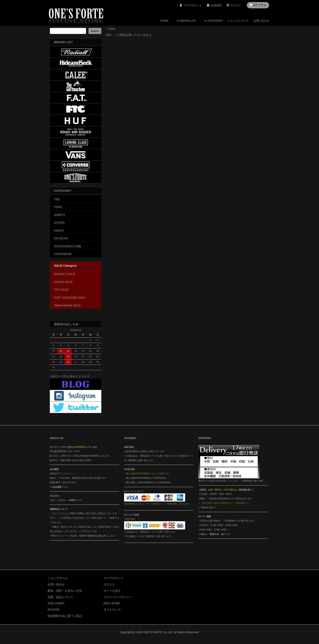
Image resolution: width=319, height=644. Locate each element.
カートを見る (112, 591)
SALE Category (65, 266)
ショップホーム (58, 578)
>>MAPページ (75, 500)
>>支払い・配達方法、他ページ (214, 534)
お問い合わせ (261, 21)
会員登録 (216, 5)
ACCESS (54, 610)
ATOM (116, 603)
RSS (107, 603)
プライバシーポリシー (118, 597)
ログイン (235, 5)
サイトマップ (112, 610)
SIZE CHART (56, 603)
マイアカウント (193, 5)
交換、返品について (60, 597)
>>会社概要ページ (59, 487)
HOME (164, 21)
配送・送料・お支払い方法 (65, 591)
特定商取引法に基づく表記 (65, 616)
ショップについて (238, 21)
